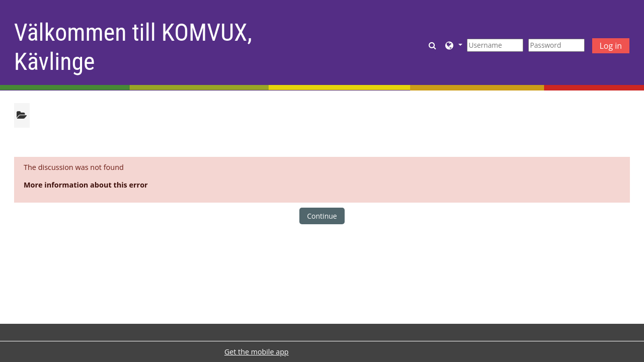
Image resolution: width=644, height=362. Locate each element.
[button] (433, 45)
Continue (322, 216)
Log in (611, 46)
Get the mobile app (257, 352)
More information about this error (86, 185)
